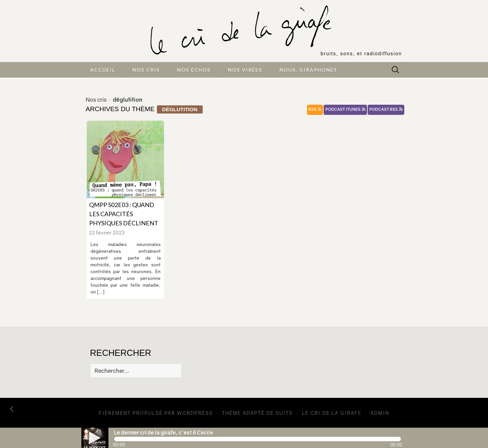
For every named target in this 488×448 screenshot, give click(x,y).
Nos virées (245, 70)
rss (315, 109)
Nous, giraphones (308, 70)
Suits (284, 413)
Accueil (103, 70)
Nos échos (194, 70)
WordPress (195, 413)
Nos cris (146, 70)
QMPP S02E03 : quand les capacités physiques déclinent (124, 214)
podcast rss (386, 109)
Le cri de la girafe (332, 413)
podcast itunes (345, 109)
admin (380, 413)
